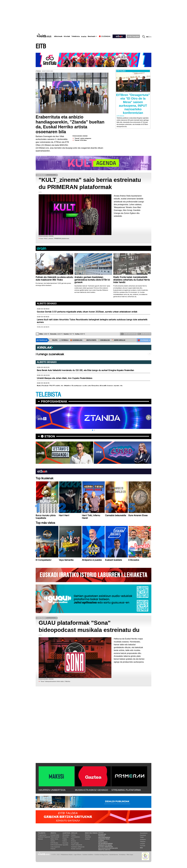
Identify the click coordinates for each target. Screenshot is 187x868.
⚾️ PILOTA (54, 340)
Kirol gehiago (75, 843)
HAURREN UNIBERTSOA (52, 790)
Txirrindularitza (75, 837)
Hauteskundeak (104, 837)
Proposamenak (54, 401)
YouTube (143, 846)
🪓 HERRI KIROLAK (119, 340)
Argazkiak (88, 837)
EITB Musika (54, 843)
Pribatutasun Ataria (67, 855)
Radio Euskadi (55, 837)
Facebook (143, 835)
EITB (41, 46)
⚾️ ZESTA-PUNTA (90, 340)
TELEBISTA (48, 395)
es (150, 37)
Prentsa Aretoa (104, 850)
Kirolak (67, 36)
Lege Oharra (78, 855)
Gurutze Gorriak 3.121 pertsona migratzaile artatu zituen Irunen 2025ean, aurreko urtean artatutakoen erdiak (87, 312)
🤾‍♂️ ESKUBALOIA (104, 340)
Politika (65, 839)
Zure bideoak (144, 334)
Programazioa (42, 835)
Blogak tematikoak (106, 847)
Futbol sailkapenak (77, 845)
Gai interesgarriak (106, 844)
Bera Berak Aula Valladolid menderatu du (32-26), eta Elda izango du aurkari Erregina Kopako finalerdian (85, 370)
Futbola (73, 835)
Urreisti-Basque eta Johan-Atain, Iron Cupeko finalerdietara (65, 378)
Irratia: (53, 833)
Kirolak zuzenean (76, 849)
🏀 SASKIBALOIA (76, 340)
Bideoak (40, 839)
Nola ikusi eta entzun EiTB (108, 848)
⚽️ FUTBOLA (64, 340)
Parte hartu (103, 842)
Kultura (65, 841)
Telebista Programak (44, 837)
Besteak (91, 36)
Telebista (76, 36)
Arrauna (73, 841)
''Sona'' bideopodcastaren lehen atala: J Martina (55, 681)
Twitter (142, 837)
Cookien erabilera (88, 855)
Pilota (73, 839)
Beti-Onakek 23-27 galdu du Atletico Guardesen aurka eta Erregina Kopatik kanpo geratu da (80, 386)
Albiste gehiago (47, 304)
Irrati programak (55, 847)
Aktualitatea (66, 835)
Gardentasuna (114, 855)
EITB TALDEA (133, 36)
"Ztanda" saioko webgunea (83, 138)
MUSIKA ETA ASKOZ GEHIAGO (92, 790)
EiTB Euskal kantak (56, 845)
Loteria (101, 840)
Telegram (143, 841)
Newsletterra (144, 833)
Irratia (84, 36)
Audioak (87, 839)
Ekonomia (66, 837)
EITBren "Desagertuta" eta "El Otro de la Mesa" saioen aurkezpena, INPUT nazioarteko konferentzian (133, 104)
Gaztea (53, 841)
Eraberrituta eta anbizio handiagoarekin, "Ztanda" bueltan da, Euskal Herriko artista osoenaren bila (70, 124)
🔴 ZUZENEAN (143, 340)
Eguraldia (65, 845)
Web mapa (130, 855)
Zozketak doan (104, 839)
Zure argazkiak (128, 334)
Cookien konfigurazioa (101, 855)
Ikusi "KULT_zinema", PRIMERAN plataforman (55, 238)
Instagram (143, 839)
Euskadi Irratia (55, 835)
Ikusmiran (65, 843)
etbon (50, 436)
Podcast (53, 849)
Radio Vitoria (54, 839)
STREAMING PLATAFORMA (126, 790)
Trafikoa (102, 836)
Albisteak (58, 36)
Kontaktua (122, 855)
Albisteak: (67, 833)
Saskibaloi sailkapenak (78, 847)
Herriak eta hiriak (105, 845)
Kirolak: (74, 833)
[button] (93, 430)
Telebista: (42, 833)
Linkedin (142, 844)
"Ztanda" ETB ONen (81, 140)
